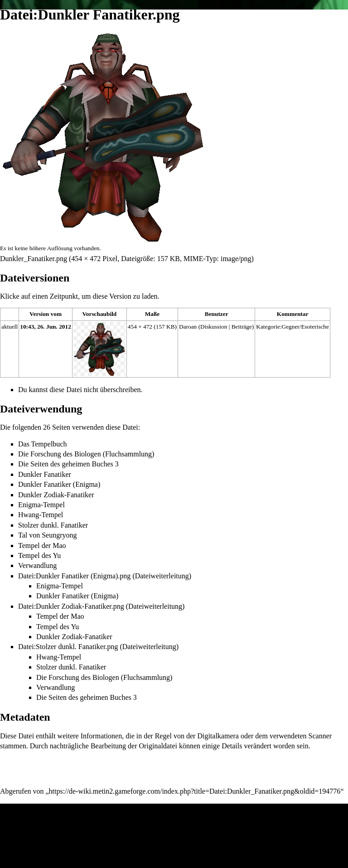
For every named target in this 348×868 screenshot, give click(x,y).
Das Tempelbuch (42, 444)
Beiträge (242, 327)
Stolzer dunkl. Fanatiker (53, 525)
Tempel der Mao (42, 546)
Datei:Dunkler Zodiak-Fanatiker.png (71, 606)
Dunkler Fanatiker (45, 474)
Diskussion (214, 327)
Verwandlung (37, 565)
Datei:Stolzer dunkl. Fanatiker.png (68, 647)
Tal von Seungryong (48, 535)
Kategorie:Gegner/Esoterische (292, 327)
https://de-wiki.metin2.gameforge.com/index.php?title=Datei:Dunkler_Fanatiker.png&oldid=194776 (195, 791)
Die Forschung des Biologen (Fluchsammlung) (86, 454)
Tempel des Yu (39, 555)
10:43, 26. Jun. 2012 (46, 327)
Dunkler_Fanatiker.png (34, 259)
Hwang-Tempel (41, 515)
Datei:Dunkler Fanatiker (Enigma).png (74, 576)
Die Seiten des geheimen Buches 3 (68, 464)
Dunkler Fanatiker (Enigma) (59, 484)
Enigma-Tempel (41, 505)
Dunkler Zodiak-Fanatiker (56, 495)
